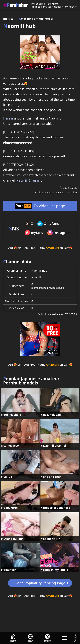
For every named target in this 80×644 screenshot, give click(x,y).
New (30, 641)
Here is (8, 118)
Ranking (48, 641)
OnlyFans (51, 224)
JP (76, 640)
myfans (37, 233)
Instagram (62, 233)
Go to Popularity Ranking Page (40, 583)
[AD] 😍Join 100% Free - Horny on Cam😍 (40, 248)
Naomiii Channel (28, 180)
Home (13, 641)
